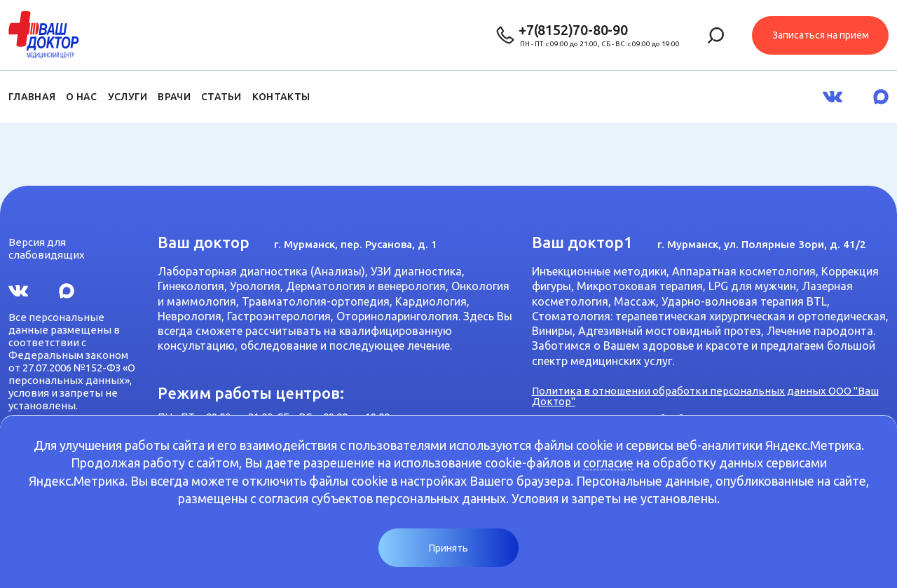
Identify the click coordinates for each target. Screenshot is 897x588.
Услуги (128, 97)
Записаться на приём (821, 35)
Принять (448, 548)
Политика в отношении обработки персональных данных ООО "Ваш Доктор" (705, 396)
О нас (82, 97)
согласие (608, 463)
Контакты (281, 97)
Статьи (221, 97)
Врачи (174, 97)
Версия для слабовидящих (47, 248)
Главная (32, 97)
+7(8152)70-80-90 (573, 30)
